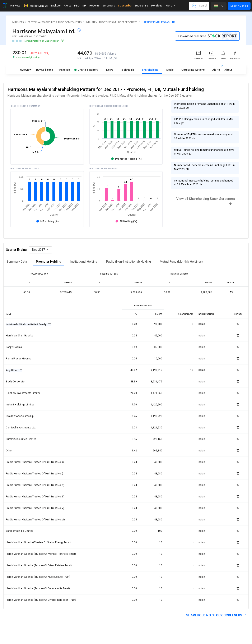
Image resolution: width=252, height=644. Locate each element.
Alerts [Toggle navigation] (67, 5)
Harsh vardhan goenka (20, 336)
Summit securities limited (21, 439)
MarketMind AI (36, 6)
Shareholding (150, 70)
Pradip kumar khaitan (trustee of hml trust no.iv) (35, 485)
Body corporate (15, 382)
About (228, 70)
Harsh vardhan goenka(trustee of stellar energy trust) (38, 542)
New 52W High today (28, 57)
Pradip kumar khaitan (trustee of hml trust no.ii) (35, 462)
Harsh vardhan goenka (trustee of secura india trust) (38, 588)
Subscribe (125, 5)
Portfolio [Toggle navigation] (157, 5)
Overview (26, 70)
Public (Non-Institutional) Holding (129, 262)
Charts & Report (86, 70)
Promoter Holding (49, 262)
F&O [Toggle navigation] (77, 5)
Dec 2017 (39, 250)
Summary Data (17, 262)
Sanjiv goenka (14, 347)
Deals (170, 70)
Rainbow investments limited (23, 393)
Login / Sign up (239, 6)
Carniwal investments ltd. (21, 428)
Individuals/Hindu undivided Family (26, 324)
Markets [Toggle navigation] (15, 5)
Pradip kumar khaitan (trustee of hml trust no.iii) (35, 497)
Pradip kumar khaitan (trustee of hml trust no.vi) (35, 520)
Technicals (127, 70)
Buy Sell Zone (45, 70)
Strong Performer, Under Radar (42, 41)
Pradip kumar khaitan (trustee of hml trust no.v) (35, 508)
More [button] (171, 5)
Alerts (216, 69)
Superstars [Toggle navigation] (141, 5)
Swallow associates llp (20, 416)
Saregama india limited (20, 531)
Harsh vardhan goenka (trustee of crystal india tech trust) (41, 600)
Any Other (12, 370)
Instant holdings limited (20, 405)
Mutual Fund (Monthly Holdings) (181, 262)
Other (9, 451)
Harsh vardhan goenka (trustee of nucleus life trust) (38, 577)
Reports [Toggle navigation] (94, 5)
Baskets (56, 5)
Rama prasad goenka (19, 359)
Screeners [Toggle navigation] (109, 5)
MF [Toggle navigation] (84, 5)
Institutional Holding (84, 262)
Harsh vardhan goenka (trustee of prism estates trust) (39, 565)
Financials (64, 70)
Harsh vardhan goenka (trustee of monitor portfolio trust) (41, 554)
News (110, 70)
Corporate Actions (193, 70)
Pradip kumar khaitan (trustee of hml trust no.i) (34, 474)
